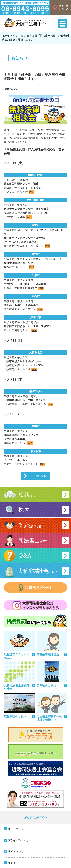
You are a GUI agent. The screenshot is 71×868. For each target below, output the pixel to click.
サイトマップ (16, 852)
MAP (32, 192)
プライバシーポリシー (21, 840)
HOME (6, 36)
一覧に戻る (39, 476)
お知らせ (18, 36)
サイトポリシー (17, 829)
